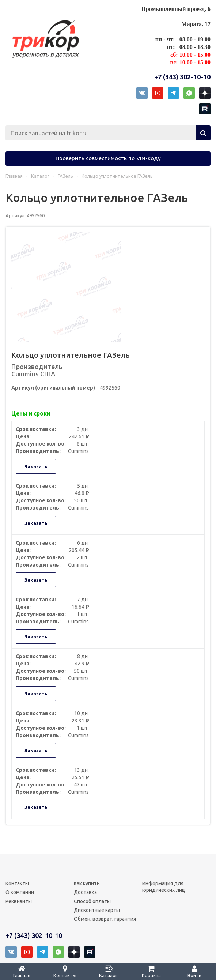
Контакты (17, 883)
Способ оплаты (92, 901)
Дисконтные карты (97, 910)
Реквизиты (19, 901)
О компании (20, 892)
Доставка (85, 892)
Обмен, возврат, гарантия (105, 919)
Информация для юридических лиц (164, 887)
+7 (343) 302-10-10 (182, 77)
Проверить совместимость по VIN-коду (108, 158)
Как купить (87, 883)
